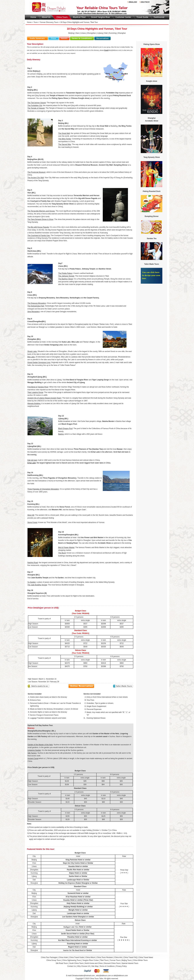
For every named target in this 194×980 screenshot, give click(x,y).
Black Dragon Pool (69, 424)
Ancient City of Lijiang (76, 382)
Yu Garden (59, 578)
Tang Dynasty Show (152, 157)
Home (29, 22)
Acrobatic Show (104, 543)
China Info (118, 957)
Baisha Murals (108, 421)
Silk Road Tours (62, 963)
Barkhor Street (105, 269)
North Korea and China (94, 963)
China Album (90, 957)
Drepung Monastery (47, 298)
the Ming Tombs (125, 126)
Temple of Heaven (57, 96)
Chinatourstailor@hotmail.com (83, 976)
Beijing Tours (127, 960)
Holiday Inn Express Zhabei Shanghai (74, 883)
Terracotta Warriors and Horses (87, 195)
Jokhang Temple (88, 269)
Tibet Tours (104, 960)
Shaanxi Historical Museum (86, 165)
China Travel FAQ (130, 957)
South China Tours (76, 963)
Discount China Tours (112, 963)
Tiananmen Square (74, 93)
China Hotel (63, 957)
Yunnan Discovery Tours (49, 22)
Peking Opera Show (60, 98)
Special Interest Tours (130, 963)
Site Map (95, 966)
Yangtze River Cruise (90, 960)
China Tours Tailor (96, 979)
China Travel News (146, 957)
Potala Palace (75, 269)
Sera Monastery (62, 298)
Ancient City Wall (106, 165)
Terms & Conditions (107, 966)
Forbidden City (112, 93)
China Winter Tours (140, 960)
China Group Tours (54, 960)
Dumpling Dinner (121, 165)
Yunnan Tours (115, 960)
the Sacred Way (68, 129)
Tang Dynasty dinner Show (63, 204)
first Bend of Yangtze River (77, 380)
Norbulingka (75, 298)
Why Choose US (84, 966)
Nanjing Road (72, 543)
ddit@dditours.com (121, 976)
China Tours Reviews (105, 957)
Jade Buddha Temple (40, 578)
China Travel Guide (77, 957)
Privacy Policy (121, 966)
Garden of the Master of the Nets (106, 734)
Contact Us (71, 966)
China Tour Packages (49, 957)
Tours (36, 22)
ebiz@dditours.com (104, 976)
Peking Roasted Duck (122, 96)
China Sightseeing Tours (72, 960)
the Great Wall (103, 126)
